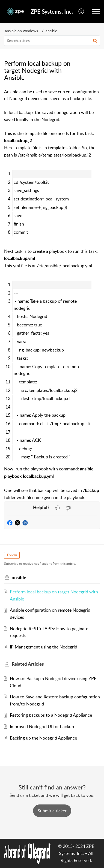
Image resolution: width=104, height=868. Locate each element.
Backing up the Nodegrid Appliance (43, 738)
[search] (52, 41)
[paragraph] (52, 295)
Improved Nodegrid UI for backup (42, 726)
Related (28, 664)
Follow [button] (12, 555)
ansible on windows (21, 31)
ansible (51, 31)
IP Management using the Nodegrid (44, 647)
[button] (96, 11)
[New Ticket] (52, 811)
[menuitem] (81, 11)
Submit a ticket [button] (52, 811)
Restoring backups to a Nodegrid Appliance (51, 715)
